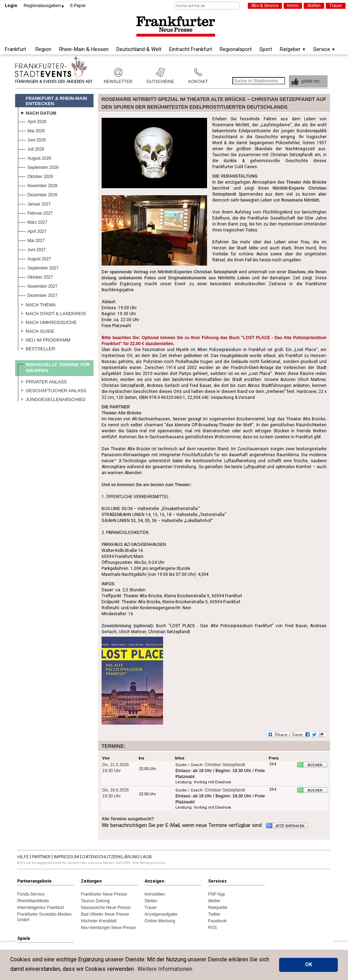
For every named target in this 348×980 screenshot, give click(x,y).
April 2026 (32, 121)
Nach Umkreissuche (47, 322)
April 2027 (32, 231)
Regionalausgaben (42, 5)
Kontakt (198, 72)
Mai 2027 (31, 240)
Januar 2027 (34, 203)
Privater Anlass (42, 381)
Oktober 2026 (36, 176)
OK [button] (309, 965)
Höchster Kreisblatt (99, 921)
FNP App (217, 894)
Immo (293, 6)
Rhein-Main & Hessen (84, 49)
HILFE (24, 857)
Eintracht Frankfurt (191, 49)
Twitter (214, 914)
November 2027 (38, 285)
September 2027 (38, 267)
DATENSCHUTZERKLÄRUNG (111, 857)
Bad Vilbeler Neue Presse (105, 914)
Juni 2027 (32, 249)
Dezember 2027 (38, 295)
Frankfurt (15, 49)
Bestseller (37, 348)
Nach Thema (37, 304)
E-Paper (78, 5)
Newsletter (118, 72)
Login (11, 5)
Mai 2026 (31, 130)
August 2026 (34, 157)
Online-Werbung (160, 921)
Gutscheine (160, 72)
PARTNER (42, 857)
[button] (308, 81)
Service (322, 49)
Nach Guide (36, 330)
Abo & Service (265, 6)
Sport (266, 49)
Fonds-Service (31, 894)
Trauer (336, 6)
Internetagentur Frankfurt (41, 908)
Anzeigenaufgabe (161, 914)
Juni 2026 (32, 139)
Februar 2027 (35, 212)
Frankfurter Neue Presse (104, 894)
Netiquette (218, 908)
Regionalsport (236, 49)
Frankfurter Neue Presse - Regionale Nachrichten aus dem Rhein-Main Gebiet (176, 27)
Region (43, 49)
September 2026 (38, 167)
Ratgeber (290, 49)
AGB (147, 857)
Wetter (214, 901)
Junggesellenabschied (52, 399)
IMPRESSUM (67, 857)
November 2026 (38, 185)
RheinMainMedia (33, 901)
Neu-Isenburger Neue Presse (108, 928)
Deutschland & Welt (139, 49)
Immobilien (155, 894)
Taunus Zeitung (95, 901)
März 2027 (33, 221)
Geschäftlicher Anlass (52, 390)
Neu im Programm (44, 339)
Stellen (314, 6)
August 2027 (34, 258)
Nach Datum (37, 112)
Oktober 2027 (36, 276)
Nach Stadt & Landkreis (52, 313)
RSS (212, 928)
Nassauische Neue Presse (106, 908)
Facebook (217, 921)
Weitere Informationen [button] (165, 969)
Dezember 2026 (38, 194)
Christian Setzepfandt (225, 765)
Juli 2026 (31, 148)
